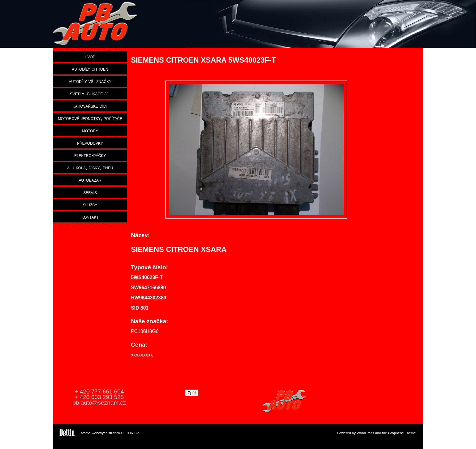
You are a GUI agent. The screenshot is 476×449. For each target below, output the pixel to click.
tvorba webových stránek (100, 433)
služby (90, 204)
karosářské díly (90, 106)
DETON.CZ (130, 433)
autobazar (90, 180)
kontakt (90, 217)
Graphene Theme (402, 433)
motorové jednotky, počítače (90, 118)
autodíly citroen (90, 69)
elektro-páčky (90, 155)
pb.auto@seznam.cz (99, 403)
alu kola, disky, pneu (90, 167)
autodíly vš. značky (90, 81)
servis (90, 192)
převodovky (90, 143)
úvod (90, 56)
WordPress (365, 433)
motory (90, 130)
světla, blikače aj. (90, 93)
